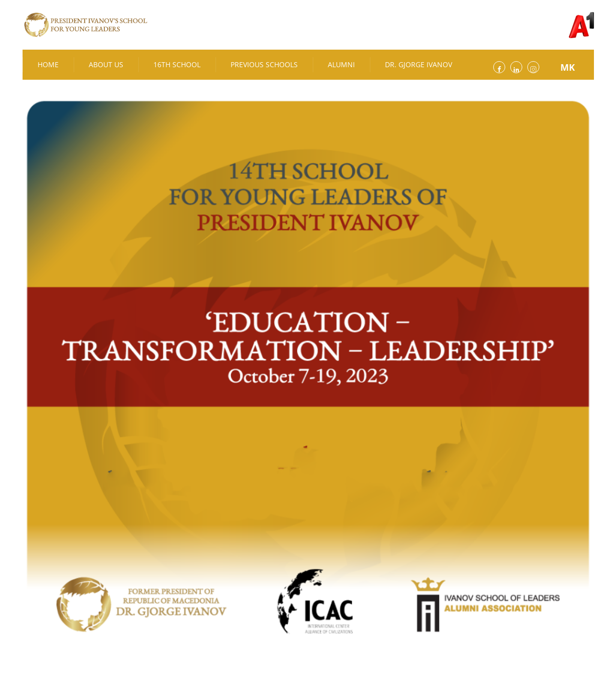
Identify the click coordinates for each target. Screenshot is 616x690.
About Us (106, 64)
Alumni (341, 64)
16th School (177, 64)
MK (568, 67)
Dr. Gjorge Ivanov (419, 64)
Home (48, 64)
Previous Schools (264, 64)
